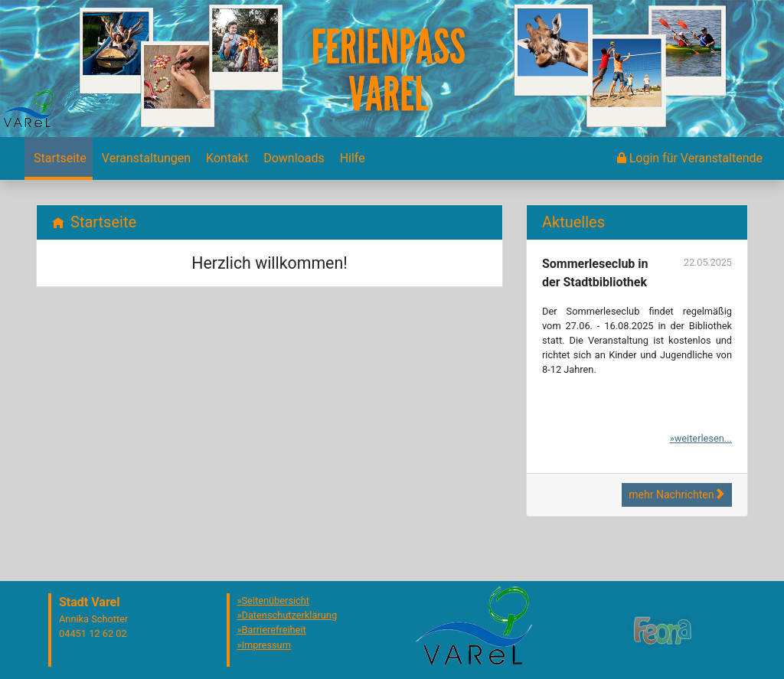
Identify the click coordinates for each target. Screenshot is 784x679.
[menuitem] (59, 158)
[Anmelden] (690, 158)
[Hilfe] (351, 158)
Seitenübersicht (276, 601)
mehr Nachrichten (677, 495)
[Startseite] (59, 158)
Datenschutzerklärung (290, 615)
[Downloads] (292, 158)
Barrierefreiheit (274, 630)
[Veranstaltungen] (145, 158)
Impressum (266, 645)
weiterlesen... (703, 438)
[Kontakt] (225, 158)
